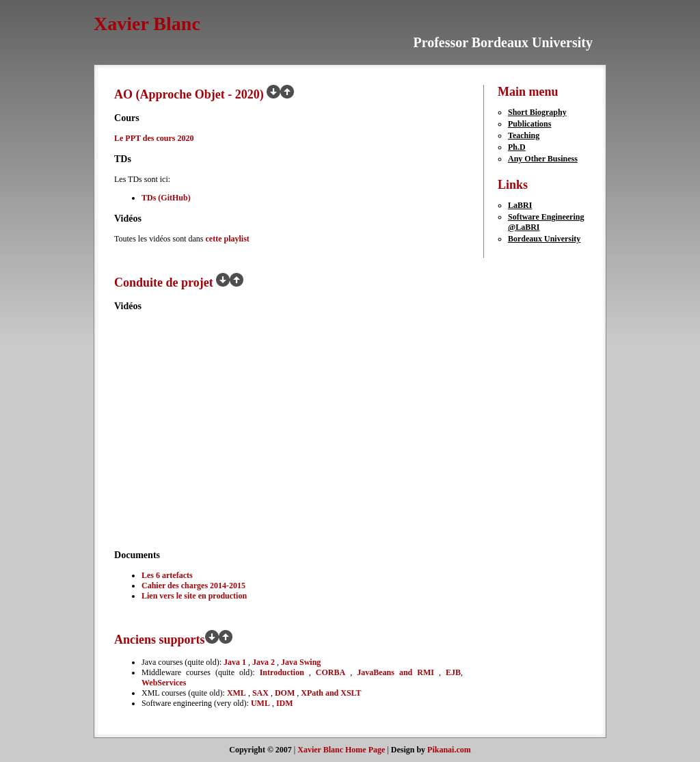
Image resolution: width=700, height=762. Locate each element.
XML (237, 693)
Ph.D (517, 147)
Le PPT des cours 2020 (154, 138)
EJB (453, 672)
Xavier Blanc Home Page (341, 750)
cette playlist (227, 239)
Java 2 (265, 662)
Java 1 (236, 662)
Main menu (528, 92)
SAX (260, 693)
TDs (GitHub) (166, 198)
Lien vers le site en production (194, 596)
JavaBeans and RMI (395, 672)
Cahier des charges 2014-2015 (193, 586)
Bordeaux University (544, 239)
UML (260, 703)
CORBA (331, 672)
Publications (529, 124)
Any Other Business (543, 159)
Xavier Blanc (147, 24)
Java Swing (301, 662)
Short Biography (537, 112)
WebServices (164, 683)
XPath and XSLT (331, 693)
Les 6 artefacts (167, 575)
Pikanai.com (449, 750)
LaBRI (520, 205)
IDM (285, 703)
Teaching (524, 135)
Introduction (282, 672)
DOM (285, 693)
